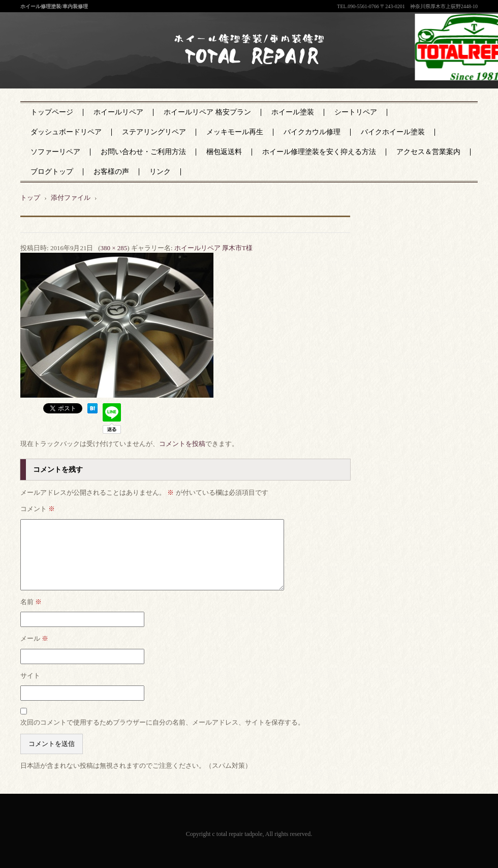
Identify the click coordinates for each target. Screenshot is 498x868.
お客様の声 (111, 172)
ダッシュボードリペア (66, 132)
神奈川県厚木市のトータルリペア (242, 71)
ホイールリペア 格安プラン (207, 112)
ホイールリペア (118, 112)
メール (34, 638)
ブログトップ (52, 172)
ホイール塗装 (293, 112)
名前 (31, 602)
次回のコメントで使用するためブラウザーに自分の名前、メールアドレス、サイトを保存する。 (162, 722)
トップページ (52, 112)
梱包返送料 (224, 152)
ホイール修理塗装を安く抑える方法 (319, 152)
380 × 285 (114, 248)
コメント (38, 509)
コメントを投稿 (182, 444)
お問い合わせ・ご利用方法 (143, 152)
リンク (160, 172)
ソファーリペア (55, 152)
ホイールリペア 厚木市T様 (213, 248)
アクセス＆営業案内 (428, 152)
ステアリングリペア (154, 132)
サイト (30, 676)
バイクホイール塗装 (393, 132)
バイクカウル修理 (312, 132)
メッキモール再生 (235, 132)
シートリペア (356, 112)
